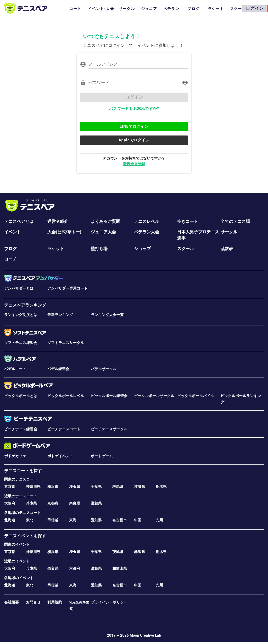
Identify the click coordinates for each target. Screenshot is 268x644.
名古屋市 (120, 520)
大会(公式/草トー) (64, 232)
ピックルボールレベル (66, 396)
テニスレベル (147, 221)
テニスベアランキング (25, 305)
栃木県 (161, 487)
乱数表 (227, 249)
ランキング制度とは (21, 315)
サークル (229, 232)
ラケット (56, 249)
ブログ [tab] (193, 9)
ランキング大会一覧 (107, 315)
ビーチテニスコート (64, 429)
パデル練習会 (58, 369)
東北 (30, 520)
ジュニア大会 (103, 232)
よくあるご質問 (105, 221)
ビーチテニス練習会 (21, 429)
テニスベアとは (19, 221)
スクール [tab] (238, 9)
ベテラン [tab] (171, 9)
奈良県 (75, 503)
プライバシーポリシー (109, 602)
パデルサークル (104, 369)
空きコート (188, 221)
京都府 (53, 503)
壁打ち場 (99, 249)
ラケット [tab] (216, 9)
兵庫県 (31, 503)
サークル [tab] (127, 9)
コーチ (10, 259)
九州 (159, 520)
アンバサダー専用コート (68, 288)
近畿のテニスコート (21, 496)
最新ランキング (60, 315)
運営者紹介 (58, 221)
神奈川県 (33, 487)
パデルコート (15, 369)
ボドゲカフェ (15, 456)
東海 (73, 520)
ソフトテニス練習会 (21, 343)
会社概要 (12, 602)
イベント (13, 232)
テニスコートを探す (23, 471)
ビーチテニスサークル (109, 429)
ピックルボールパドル (196, 396)
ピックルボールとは (21, 396)
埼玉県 (75, 487)
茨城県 (139, 487)
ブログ (10, 249)
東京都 (10, 487)
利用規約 (55, 602)
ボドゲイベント (60, 456)
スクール (186, 249)
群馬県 (118, 487)
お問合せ (33, 602)
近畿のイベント (17, 561)
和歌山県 (120, 568)
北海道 (10, 520)
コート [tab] (75, 9)
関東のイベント (17, 544)
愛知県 (96, 520)
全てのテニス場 (235, 221)
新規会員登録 (134, 164)
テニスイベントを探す (25, 536)
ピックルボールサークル (154, 396)
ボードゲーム (102, 456)
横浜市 (53, 487)
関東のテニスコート (21, 479)
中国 (138, 520)
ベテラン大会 (147, 232)
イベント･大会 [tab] (101, 9)
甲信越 (53, 520)
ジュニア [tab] (149, 9)
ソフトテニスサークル (66, 343)
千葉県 (96, 487)
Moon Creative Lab (145, 635)
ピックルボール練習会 (109, 396)
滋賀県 (96, 503)
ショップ (142, 249)
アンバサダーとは (19, 288)
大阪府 (10, 503)
